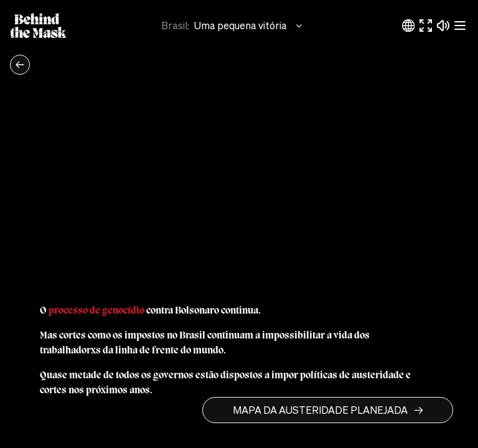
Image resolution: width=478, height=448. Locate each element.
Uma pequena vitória (249, 26)
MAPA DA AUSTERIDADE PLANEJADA (328, 410)
